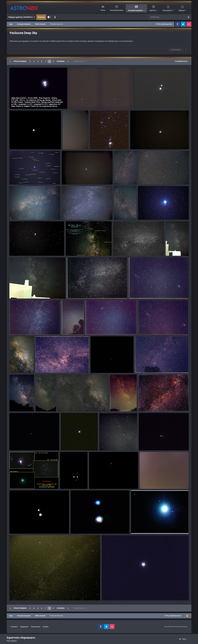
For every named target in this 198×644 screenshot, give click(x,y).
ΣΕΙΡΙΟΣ (135, 143)
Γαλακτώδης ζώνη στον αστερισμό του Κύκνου (159, 405)
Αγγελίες (153, 10)
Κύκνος (66, 213)
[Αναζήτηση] (162, 17)
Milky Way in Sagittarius (21, 367)
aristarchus (19, 408)
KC (96, 146)
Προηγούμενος (20, 61)
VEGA (106, 594)
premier (110, 597)
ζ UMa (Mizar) (146, 444)
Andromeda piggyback (149, 178)
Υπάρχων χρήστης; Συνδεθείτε (21, 17)
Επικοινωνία (36, 627)
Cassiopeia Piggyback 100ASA (23, 328)
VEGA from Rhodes (140, 527)
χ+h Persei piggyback (145, 367)
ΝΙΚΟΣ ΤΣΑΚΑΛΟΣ (122, 406)
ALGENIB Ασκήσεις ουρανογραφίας (25, 178)
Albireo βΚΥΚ (141, 103)
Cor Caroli (15, 444)
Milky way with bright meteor (23, 292)
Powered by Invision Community (176, 627)
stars (64, 483)
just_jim (108, 447)
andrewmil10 (125, 179)
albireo (94, 483)
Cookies (45, 627)
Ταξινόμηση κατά (182, 61)
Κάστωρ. (15, 103)
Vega (65, 444)
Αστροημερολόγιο (117, 10)
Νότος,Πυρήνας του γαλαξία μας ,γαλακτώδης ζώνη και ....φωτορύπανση (123, 402)
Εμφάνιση (25, 627)
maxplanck (72, 146)
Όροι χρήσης (12, 641)
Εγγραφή (41, 17)
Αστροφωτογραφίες (136, 10)
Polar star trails (69, 328)
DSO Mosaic (16, 483)
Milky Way (171, 250)
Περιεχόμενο (168, 10)
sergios (18, 531)
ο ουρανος (105, 444)
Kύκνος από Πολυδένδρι (151, 483)
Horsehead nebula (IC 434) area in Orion (107, 143)
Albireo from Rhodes (80, 527)
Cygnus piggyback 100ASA (79, 292)
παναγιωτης (79, 106)
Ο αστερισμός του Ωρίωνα (75, 143)
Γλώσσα (14, 627)
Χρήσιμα (182, 10)
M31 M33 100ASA (95, 328)
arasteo (68, 486)
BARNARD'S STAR (18, 250)
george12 (139, 146)
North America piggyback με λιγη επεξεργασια (56, 367)
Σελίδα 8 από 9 (80, 61)
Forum (103, 10)
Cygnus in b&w (121, 250)
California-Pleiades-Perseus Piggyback (155, 328)
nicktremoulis (150, 486)
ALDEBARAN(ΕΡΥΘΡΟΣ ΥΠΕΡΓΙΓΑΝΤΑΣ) (79, 178)
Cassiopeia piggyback (124, 176)
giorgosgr (122, 253)
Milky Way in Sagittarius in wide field (45, 405)
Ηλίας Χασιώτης (21, 106)
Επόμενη (61, 61)
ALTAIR (143, 213)
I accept (184, 639)
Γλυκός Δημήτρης (83, 531)
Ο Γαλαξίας (16, 213)
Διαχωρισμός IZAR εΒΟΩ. (21, 143)
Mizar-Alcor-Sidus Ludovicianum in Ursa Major (111, 367)
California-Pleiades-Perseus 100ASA (145, 292)
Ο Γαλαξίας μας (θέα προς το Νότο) (82, 250)
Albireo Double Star (19, 527)
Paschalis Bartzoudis (79, 253)
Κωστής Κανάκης (146, 106)
